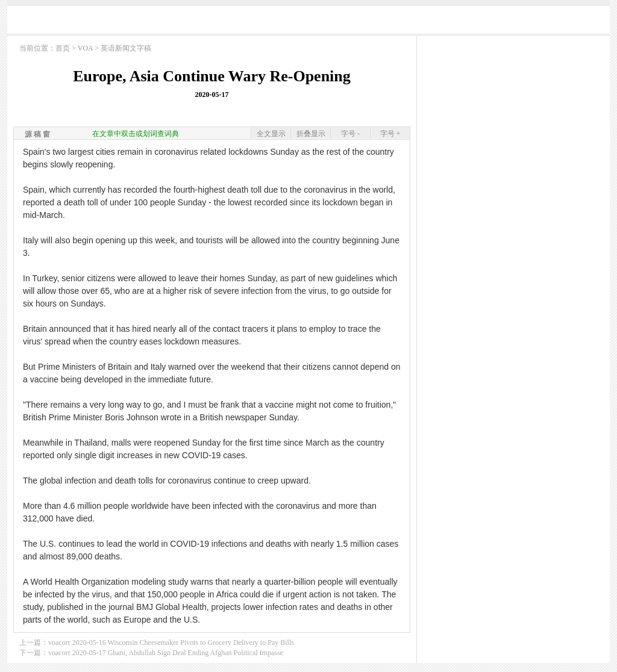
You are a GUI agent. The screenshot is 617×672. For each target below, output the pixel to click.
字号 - (350, 134)
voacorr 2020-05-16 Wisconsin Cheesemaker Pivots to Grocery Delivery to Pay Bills (171, 642)
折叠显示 (311, 134)
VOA (85, 48)
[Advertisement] (308, 23)
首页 (63, 48)
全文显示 (271, 134)
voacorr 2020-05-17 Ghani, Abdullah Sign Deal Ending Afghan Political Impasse (166, 653)
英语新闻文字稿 (126, 48)
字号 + (390, 134)
